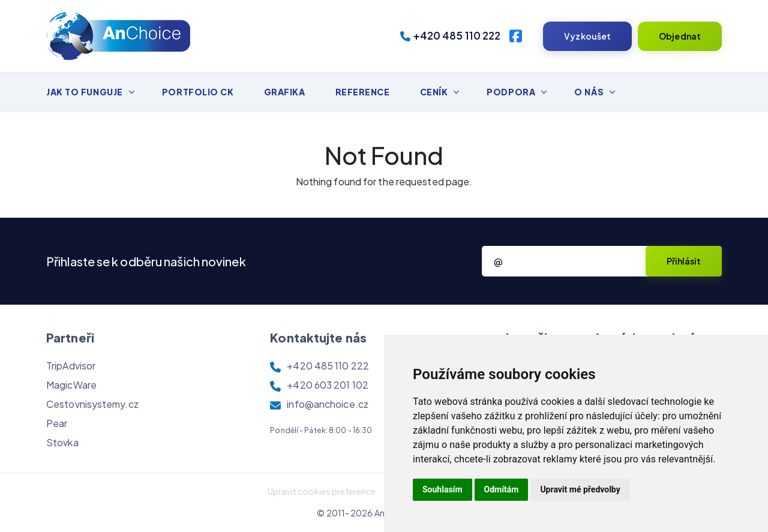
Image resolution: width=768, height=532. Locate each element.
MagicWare (71, 385)
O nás (589, 92)
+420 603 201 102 (328, 385)
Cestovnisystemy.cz (92, 404)
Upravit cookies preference (322, 491)
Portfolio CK (198, 92)
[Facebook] (516, 36)
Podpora (511, 92)
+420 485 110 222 (451, 35)
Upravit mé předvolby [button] (580, 489)
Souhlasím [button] (442, 489)
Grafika (285, 92)
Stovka (62, 442)
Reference (363, 92)
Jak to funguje (85, 92)
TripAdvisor (71, 366)
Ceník (434, 92)
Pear (57, 423)
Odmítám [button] (502, 489)
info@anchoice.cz (328, 404)
